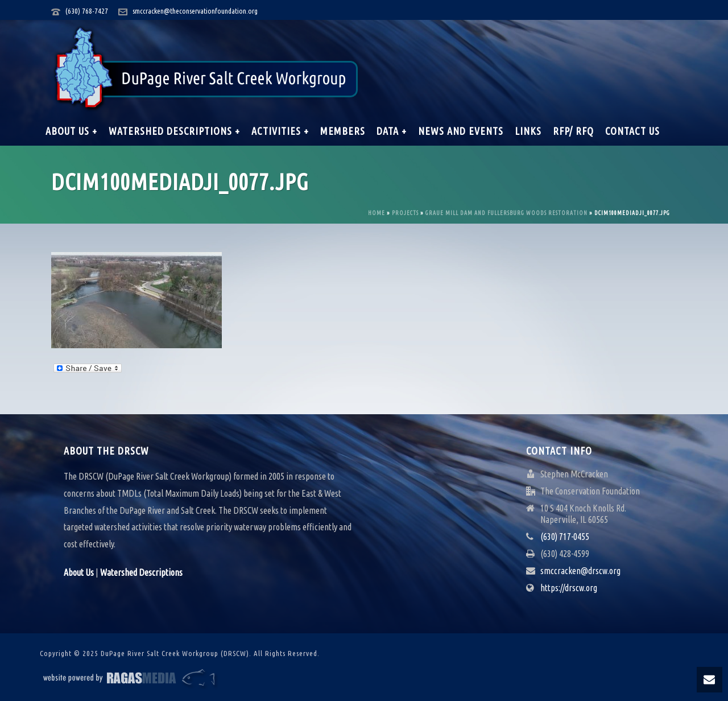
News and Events (461, 131)
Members (343, 131)
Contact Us (632, 131)
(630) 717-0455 (565, 537)
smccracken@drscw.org (580, 571)
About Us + (71, 131)
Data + (392, 131)
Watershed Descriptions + (174, 131)
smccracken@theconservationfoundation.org (195, 11)
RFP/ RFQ (573, 131)
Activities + (280, 131)
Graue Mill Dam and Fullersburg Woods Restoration (506, 213)
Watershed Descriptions (141, 572)
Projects (405, 213)
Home (377, 213)
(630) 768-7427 (87, 11)
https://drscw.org (569, 588)
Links (528, 131)
